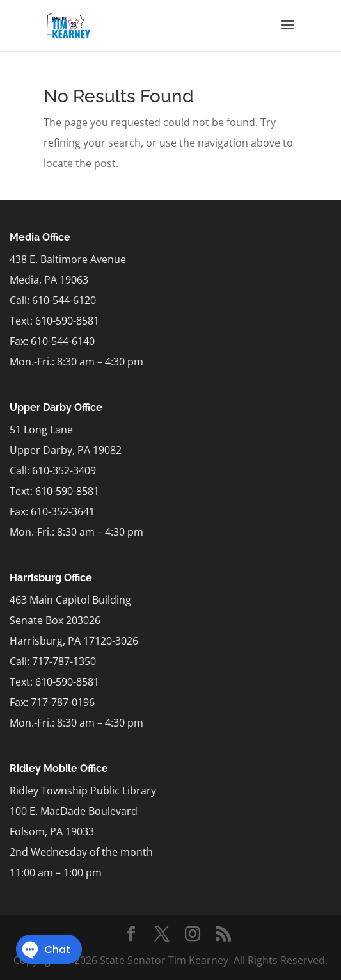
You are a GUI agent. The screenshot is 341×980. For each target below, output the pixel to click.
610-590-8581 (67, 321)
